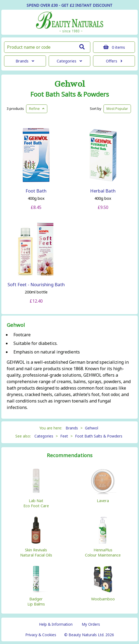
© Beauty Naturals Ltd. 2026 (89, 635)
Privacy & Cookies (41, 635)
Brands (25, 61)
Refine (37, 108)
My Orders (91, 624)
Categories (69, 61)
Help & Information (56, 624)
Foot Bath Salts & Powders (70, 94)
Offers (114, 61)
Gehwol (70, 84)
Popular (117, 108)
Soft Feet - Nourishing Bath (36, 284)
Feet (64, 436)
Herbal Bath (103, 191)
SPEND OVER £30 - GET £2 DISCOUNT (69, 5)
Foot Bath (36, 191)
